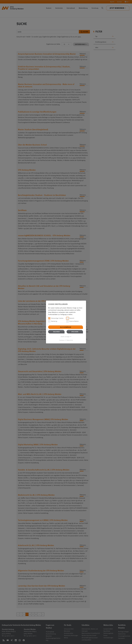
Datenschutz (70, 340)
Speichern (75, 332)
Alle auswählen (66, 327)
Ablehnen (56, 332)
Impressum (62, 340)
